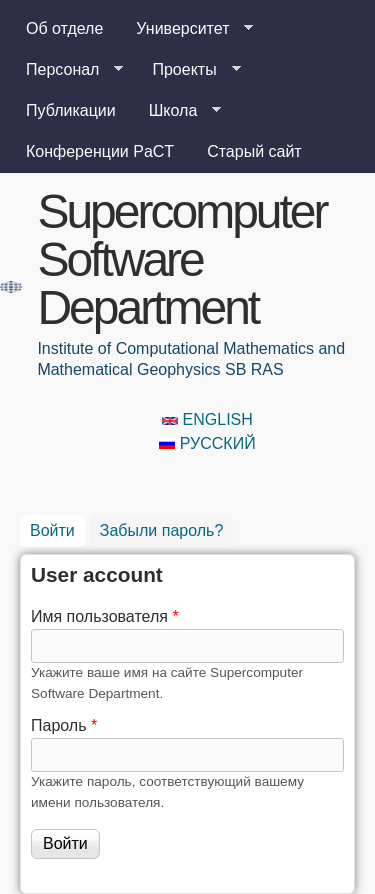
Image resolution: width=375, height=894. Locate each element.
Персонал (66, 70)
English (207, 419)
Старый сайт (254, 151)
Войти (57, 527)
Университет (186, 29)
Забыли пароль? (162, 530)
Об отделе (64, 28)
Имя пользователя (105, 616)
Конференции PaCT (100, 151)
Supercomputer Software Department (181, 259)
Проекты (188, 70)
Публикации (71, 110)
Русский (207, 443)
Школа (177, 111)
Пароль (64, 725)
